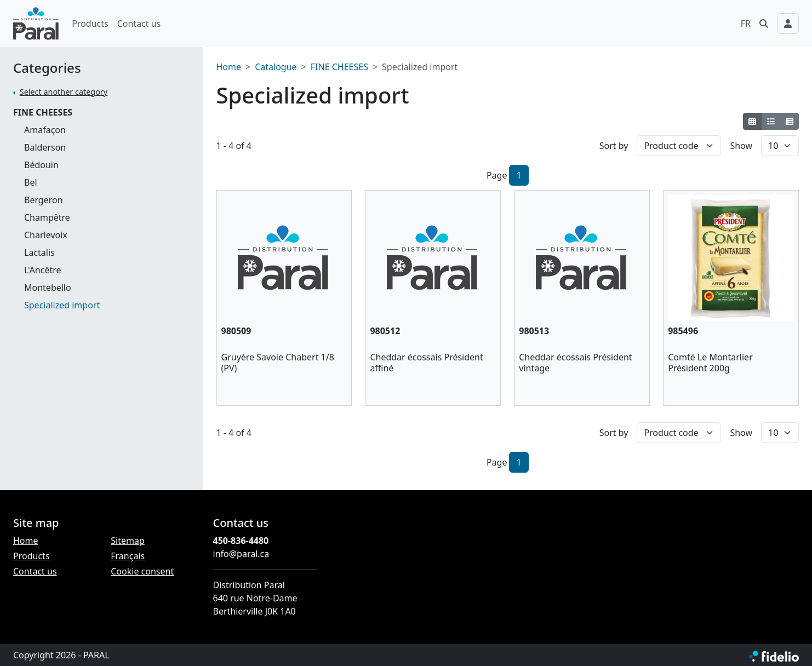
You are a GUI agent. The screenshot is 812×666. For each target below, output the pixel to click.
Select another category (64, 92)
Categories (47, 68)
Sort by (614, 146)
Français (128, 556)
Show (741, 146)
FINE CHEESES (43, 112)
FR (746, 24)
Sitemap (128, 541)
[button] (764, 24)
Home (229, 67)
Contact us (139, 24)
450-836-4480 (241, 541)
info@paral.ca (241, 554)
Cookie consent (142, 571)
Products (90, 24)
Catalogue (276, 67)
